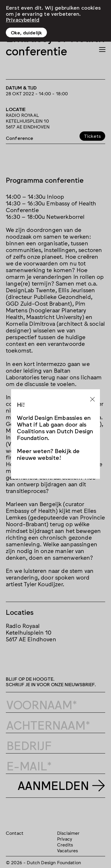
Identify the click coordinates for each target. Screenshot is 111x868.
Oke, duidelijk (26, 32)
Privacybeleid (23, 19)
